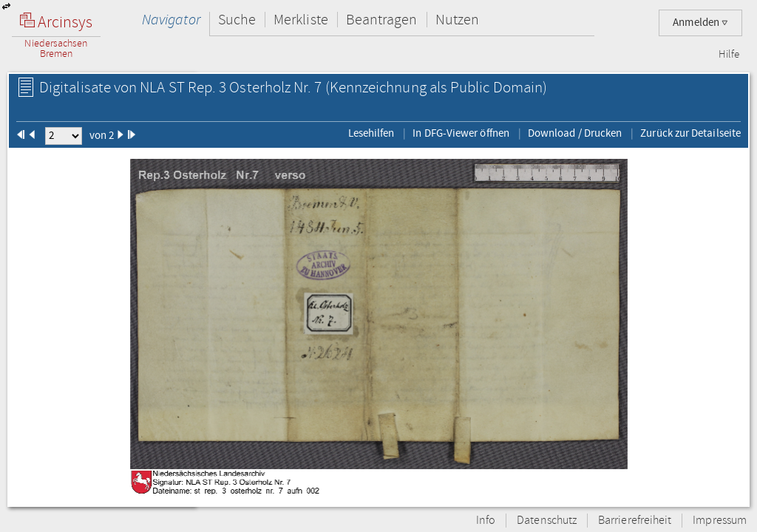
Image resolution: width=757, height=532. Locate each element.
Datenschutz (547, 521)
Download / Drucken (575, 133)
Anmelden (700, 23)
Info (486, 521)
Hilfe (729, 55)
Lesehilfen (371, 133)
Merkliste (301, 20)
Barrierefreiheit (635, 521)
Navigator (171, 20)
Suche (237, 20)
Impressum (720, 521)
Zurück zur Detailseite (690, 133)
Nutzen (457, 20)
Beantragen (382, 20)
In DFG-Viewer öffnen (461, 133)
